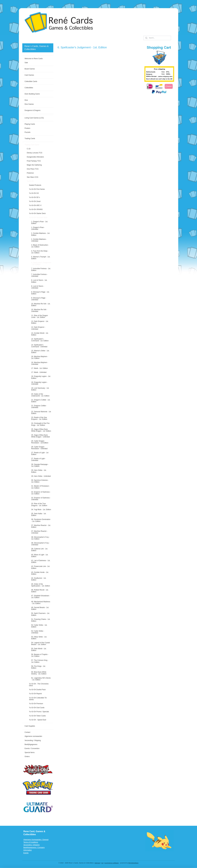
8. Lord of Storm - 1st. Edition (39, 281)
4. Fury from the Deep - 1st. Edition (40, 252)
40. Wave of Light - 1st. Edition (40, 556)
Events (26, 853)
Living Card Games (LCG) (34, 118)
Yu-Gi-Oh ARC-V (35, 205)
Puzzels (27, 132)
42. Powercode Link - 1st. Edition (40, 567)
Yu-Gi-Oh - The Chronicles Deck (39, 685)
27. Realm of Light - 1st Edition (40, 454)
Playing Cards (30, 124)
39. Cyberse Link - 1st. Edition (39, 550)
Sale (26, 63)
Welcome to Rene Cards (34, 59)
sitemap (97, 863)
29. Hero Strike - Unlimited (41, 476)
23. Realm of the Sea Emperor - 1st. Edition (39, 418)
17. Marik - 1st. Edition (39, 368)
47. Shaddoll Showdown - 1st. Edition (41, 597)
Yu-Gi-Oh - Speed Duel (37, 720)
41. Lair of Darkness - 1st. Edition (41, 561)
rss (102, 863)
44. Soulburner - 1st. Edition (39, 579)
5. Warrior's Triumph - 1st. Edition (41, 258)
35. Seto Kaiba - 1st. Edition (39, 514)
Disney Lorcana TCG (34, 153)
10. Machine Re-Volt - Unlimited (39, 310)
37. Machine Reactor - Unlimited (39, 532)
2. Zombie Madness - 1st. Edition (40, 234)
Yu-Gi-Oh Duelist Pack (37, 690)
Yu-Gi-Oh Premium (36, 704)
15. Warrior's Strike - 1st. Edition (40, 352)
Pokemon (30, 173)
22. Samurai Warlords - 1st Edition (41, 413)
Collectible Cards (31, 81)
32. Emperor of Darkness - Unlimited (41, 499)
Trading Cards (30, 139)
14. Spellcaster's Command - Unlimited (39, 346)
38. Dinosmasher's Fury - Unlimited (40, 544)
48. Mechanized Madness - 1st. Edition (41, 603)
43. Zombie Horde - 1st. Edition (40, 573)
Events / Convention (32, 748)
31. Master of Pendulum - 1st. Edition (40, 487)
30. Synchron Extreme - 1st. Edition (40, 481)
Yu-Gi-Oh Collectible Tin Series (38, 699)
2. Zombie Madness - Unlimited (39, 240)
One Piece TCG (33, 169)
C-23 (29, 149)
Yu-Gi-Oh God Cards (37, 708)
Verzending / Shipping (33, 740)
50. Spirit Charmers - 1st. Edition (40, 614)
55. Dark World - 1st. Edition (39, 650)
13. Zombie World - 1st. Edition (40, 334)
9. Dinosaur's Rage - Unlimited (39, 299)
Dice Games (29, 104)
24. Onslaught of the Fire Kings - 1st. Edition (40, 424)
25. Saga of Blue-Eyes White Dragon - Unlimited (40, 436)
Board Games (30, 69)
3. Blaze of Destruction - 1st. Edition (40, 246)
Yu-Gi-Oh (30, 181)
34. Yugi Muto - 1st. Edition (41, 510)
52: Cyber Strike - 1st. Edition (39, 626)
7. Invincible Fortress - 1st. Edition (41, 269)
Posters (27, 128)
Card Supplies (30, 726)
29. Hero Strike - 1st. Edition (39, 471)
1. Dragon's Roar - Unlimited (38, 228)
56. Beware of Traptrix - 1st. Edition (40, 655)
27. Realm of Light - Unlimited (38, 459)
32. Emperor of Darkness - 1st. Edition (41, 493)
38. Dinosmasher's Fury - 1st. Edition (40, 538)
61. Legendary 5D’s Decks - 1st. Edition (41, 679)
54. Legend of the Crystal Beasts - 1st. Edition (40, 644)
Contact (27, 732)
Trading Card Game (32, 145)
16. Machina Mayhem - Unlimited (40, 363)
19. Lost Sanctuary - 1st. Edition (40, 389)
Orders (27, 757)
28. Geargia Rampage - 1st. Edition (40, 465)
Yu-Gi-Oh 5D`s (34, 197)
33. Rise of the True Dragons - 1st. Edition (39, 504)
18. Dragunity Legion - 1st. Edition (41, 377)
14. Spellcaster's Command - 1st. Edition (40, 340)
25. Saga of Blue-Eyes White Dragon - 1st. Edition (41, 430)
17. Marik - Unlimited (39, 372)
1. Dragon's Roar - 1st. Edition (39, 223)
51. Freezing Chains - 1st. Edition (41, 620)
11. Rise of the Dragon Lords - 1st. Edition (39, 316)
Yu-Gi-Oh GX (34, 193)
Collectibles (29, 88)
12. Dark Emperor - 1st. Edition (40, 322)
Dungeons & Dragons (32, 110)
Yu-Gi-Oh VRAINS (36, 209)
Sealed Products (35, 185)
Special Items (29, 752)
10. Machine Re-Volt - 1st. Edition (41, 305)
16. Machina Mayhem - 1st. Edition (40, 357)
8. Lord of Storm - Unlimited (38, 287)
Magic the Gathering (34, 165)
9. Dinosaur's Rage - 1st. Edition (40, 293)
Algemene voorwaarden (33, 736)
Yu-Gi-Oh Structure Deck (38, 217)
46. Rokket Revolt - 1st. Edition (40, 591)
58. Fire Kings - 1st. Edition (38, 667)
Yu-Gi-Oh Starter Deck (37, 213)
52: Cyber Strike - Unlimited (38, 632)
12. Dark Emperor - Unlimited (38, 328)
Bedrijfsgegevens (31, 744)
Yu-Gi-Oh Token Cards (37, 716)
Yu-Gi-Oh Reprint (35, 694)
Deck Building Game (32, 94)
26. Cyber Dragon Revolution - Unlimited (39, 448)
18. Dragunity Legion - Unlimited (39, 383)
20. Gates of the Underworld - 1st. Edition (40, 395)
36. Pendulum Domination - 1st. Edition (41, 520)
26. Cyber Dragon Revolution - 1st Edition (40, 442)
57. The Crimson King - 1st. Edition (40, 661)
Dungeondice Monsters (35, 157)
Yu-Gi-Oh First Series (37, 189)
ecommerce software (112, 863)
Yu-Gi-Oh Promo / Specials (39, 712)
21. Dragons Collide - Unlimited (39, 407)
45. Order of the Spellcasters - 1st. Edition (40, 585)
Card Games (29, 75)
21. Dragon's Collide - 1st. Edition (41, 401)
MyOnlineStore (133, 863)
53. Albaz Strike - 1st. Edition (39, 638)
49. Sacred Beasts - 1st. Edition (40, 608)
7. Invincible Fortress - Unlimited (39, 275)
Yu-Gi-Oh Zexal (35, 201)
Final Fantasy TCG (34, 161)
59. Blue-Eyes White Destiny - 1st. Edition (39, 673)
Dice (26, 100)
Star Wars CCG (32, 177)
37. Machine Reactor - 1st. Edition (41, 526)
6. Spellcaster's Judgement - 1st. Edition (41, 264)
